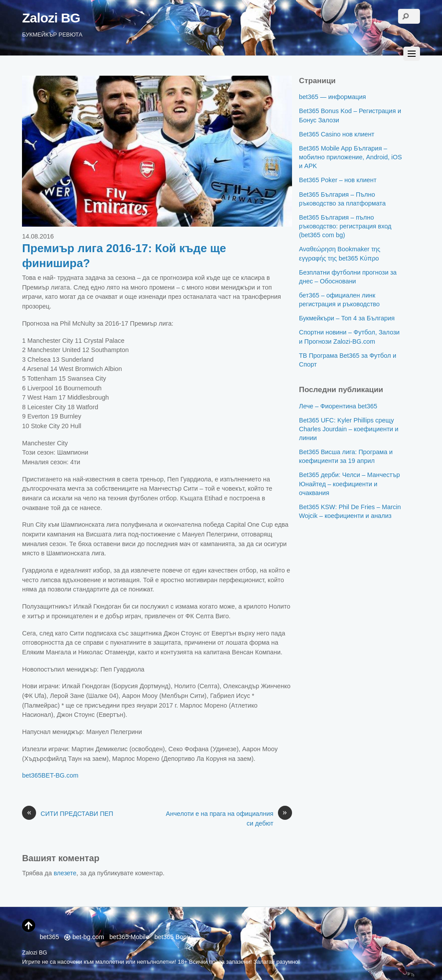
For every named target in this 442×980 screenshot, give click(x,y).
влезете (65, 873)
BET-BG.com (60, 775)
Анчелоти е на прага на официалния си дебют (229, 818)
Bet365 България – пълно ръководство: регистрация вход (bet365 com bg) (345, 226)
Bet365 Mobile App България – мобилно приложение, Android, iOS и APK (351, 157)
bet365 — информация (332, 97)
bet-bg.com (84, 937)
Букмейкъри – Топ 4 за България (347, 318)
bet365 (32, 775)
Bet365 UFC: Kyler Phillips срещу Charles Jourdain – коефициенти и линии (349, 429)
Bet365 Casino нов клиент (337, 134)
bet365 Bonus (174, 937)
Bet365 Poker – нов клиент (338, 180)
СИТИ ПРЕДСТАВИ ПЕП (68, 814)
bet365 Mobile (129, 937)
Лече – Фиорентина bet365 (338, 406)
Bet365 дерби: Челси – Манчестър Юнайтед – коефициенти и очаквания (349, 484)
